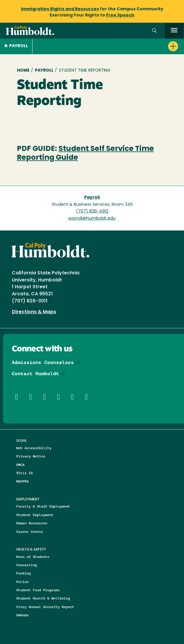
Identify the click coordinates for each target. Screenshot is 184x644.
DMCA (20, 465)
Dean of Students (33, 557)
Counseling (27, 565)
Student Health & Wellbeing (43, 598)
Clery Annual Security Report (45, 607)
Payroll (16, 46)
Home (23, 71)
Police (22, 582)
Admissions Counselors (43, 362)
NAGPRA (22, 481)
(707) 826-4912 (92, 211)
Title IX (25, 473)
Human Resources (32, 523)
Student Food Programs (38, 590)
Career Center (30, 532)
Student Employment (35, 515)
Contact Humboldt (35, 374)
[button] (154, 31)
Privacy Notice (31, 456)
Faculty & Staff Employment (43, 506)
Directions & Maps (34, 312)
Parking (23, 573)
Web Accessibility (34, 448)
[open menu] (174, 31)
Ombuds (22, 615)
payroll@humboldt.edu (92, 219)
